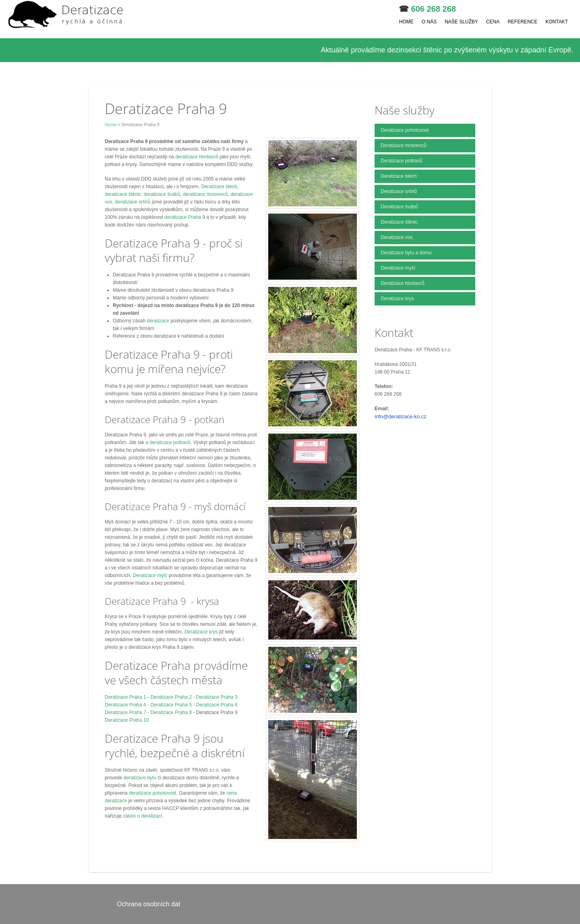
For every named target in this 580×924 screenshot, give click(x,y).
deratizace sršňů (133, 202)
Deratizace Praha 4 (125, 705)
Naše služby (461, 22)
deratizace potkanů (170, 442)
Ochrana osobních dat (148, 904)
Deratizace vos (397, 237)
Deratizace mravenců (403, 145)
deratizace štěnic (123, 194)
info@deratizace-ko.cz (401, 416)
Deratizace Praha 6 (217, 705)
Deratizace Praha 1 (125, 697)
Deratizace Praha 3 (217, 697)
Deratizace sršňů (399, 191)
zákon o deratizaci (142, 816)
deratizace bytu (140, 778)
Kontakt (557, 22)
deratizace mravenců (205, 194)
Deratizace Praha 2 (171, 697)
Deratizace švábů (399, 207)
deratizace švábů (162, 194)
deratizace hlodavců (197, 157)
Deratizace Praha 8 (171, 712)
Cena (493, 22)
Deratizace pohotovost (405, 130)
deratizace (159, 321)
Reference (522, 22)
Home (406, 22)
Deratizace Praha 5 (171, 705)
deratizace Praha (183, 217)
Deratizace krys (201, 632)
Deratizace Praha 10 (127, 720)
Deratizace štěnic (399, 222)
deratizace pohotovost (152, 793)
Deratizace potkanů (401, 161)
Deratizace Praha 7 (125, 712)
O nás (429, 22)
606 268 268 (434, 9)
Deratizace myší (150, 575)
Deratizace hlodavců (403, 283)
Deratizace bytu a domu (406, 253)
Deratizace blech (219, 187)
